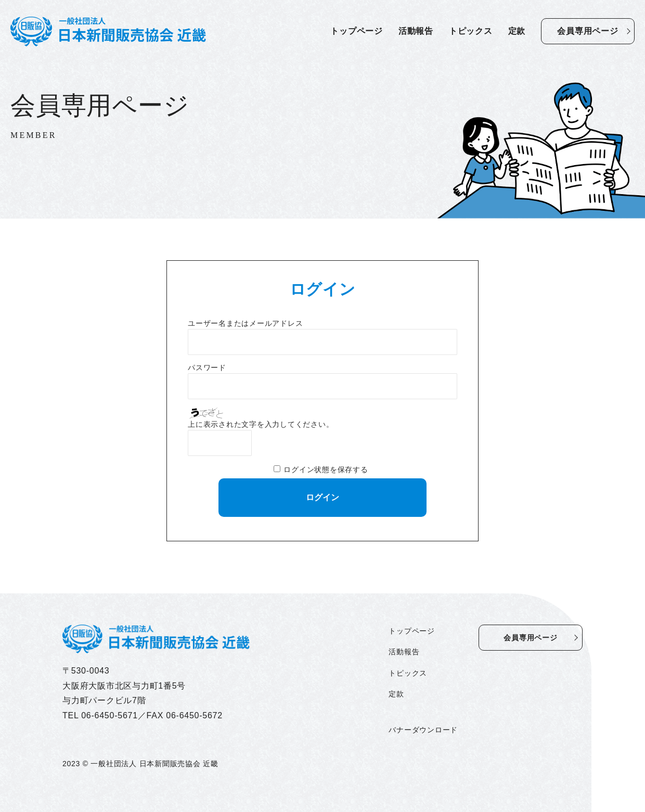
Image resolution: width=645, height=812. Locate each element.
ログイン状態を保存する (326, 470)
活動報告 (416, 31)
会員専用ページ (588, 31)
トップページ (357, 31)
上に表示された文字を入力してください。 (261, 424)
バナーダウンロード (423, 730)
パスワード (207, 368)
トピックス (471, 31)
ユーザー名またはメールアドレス (245, 323)
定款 (517, 31)
